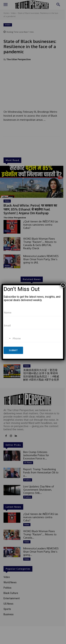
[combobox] (8, 338)
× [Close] (63, 285)
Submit (13, 350)
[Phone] (33, 338)
